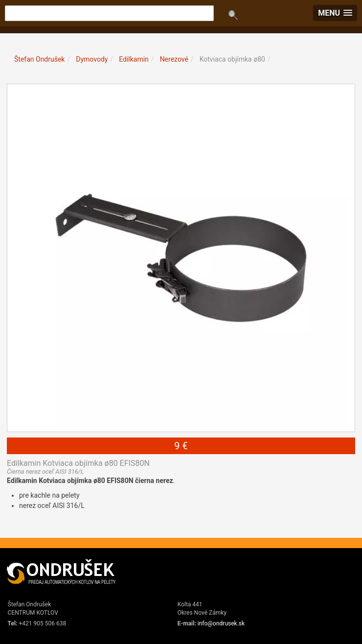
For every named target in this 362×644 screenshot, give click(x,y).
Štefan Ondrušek (39, 59)
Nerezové (174, 59)
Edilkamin (134, 59)
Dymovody (92, 59)
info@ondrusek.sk (221, 623)
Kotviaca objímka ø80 (232, 59)
